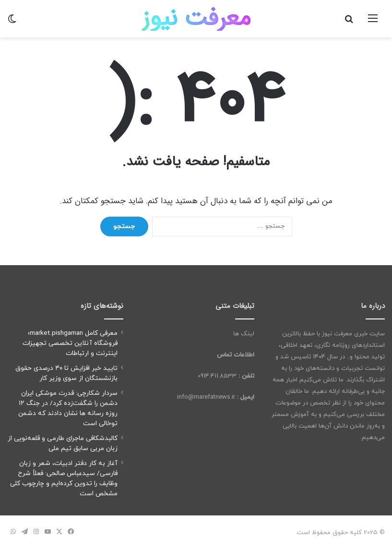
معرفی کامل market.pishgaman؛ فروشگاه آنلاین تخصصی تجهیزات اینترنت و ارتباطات (70, 343)
